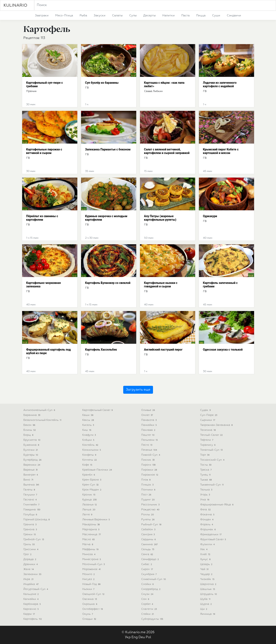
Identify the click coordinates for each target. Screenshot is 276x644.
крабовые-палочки (98, 470)
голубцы (31, 515)
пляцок (148, 485)
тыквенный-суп (212, 485)
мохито (89, 574)
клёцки (89, 440)
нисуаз (89, 579)
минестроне (92, 559)
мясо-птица (64, 16)
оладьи (90, 619)
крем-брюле (92, 480)
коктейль (91, 445)
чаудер (207, 574)
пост (147, 495)
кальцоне (32, 594)
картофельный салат (98, 410)
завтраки (42, 16)
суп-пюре (209, 415)
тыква (206, 480)
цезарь (207, 564)
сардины (149, 539)
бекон (30, 425)
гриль (30, 544)
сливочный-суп (154, 579)
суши (216, 16)
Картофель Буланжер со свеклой (108, 283)
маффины (91, 549)
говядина (32, 510)
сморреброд (151, 589)
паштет (148, 435)
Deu (142, 637)
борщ (29, 435)
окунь (88, 614)
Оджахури (210, 216)
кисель (89, 425)
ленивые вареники (97, 520)
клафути (90, 435)
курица (90, 500)
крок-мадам (92, 490)
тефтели (207, 440)
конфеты (90, 455)
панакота (149, 420)
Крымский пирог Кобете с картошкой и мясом (221, 151)
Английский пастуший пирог (163, 350)
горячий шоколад (37, 520)
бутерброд (33, 460)
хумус (206, 559)
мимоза (89, 554)
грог (28, 554)
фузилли (208, 544)
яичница (208, 614)
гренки (30, 534)
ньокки (89, 589)
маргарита (91, 530)
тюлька (207, 490)
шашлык (208, 589)
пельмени (150, 440)
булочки (31, 450)
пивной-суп (151, 455)
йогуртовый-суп (36, 589)
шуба (206, 599)
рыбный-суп (152, 525)
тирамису (208, 445)
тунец (206, 475)
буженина (32, 445)
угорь (206, 495)
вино (29, 480)
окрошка (90, 604)
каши (88, 415)
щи (204, 609)
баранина (32, 415)
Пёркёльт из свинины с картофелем (42, 218)
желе (29, 569)
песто (147, 445)
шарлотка (209, 584)
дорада (30, 559)
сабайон (149, 530)
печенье (150, 450)
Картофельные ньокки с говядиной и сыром (161, 285)
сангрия (148, 534)
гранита (30, 525)
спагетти (149, 609)
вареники (32, 465)
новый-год (92, 584)
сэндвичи (234, 16)
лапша (89, 510)
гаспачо (30, 500)
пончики (149, 490)
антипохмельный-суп (40, 410)
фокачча (208, 515)
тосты (206, 465)
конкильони (92, 450)
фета (206, 510)
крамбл (89, 475)
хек (204, 549)
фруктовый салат (214, 539)
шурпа (206, 604)
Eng (135, 637)
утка (205, 500)
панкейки (149, 425)
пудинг (148, 500)
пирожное (150, 475)
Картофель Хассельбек (101, 350)
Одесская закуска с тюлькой (223, 350)
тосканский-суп (213, 460)
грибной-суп (34, 539)
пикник (148, 460)
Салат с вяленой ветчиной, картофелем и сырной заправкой (167, 151)
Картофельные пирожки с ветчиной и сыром (44, 151)
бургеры (31, 455)
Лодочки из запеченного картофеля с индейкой (220, 84)
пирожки (150, 470)
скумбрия (149, 574)
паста (185, 16)
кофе (88, 465)
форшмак (208, 530)
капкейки (31, 599)
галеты (30, 490)
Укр (128, 637)
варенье (31, 470)
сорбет (148, 604)
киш (87, 430)
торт (205, 455)
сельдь (148, 549)
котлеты (90, 460)
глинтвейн (32, 505)
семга (148, 554)
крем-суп (91, 485)
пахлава (149, 430)
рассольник (151, 505)
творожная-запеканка (217, 425)
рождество (151, 510)
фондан (207, 520)
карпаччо (32, 609)
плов (146, 480)
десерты (149, 16)
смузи (148, 594)
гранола (31, 530)
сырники (208, 420)
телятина (208, 430)
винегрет (31, 475)
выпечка (32, 485)
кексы (89, 420)
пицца (201, 16)
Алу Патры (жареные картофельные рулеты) (160, 218)
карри (30, 614)
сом (146, 599)
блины (30, 430)
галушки (31, 495)
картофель (33, 619)
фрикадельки (211, 534)
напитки (168, 16)
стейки (148, 614)
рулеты (148, 520)
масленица (92, 534)
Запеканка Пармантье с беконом (108, 149)
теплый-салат (212, 435)
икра (29, 579)
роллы (148, 515)
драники (31, 564)
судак (206, 410)
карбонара (33, 604)
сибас (147, 564)
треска (206, 470)
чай (205, 569)
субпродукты (153, 619)
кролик (89, 495)
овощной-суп (94, 594)
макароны (91, 525)
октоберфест (93, 609)
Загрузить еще (138, 390)
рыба (83, 16)
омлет (148, 415)
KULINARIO (15, 5)
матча (88, 544)
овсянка (90, 599)
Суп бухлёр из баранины (102, 83)
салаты (117, 16)
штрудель (209, 594)
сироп (148, 569)
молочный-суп (94, 564)
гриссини (31, 549)
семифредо (151, 559)
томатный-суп (212, 450)
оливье (149, 410)
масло (89, 539)
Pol (148, 637)
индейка (31, 584)
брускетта (32, 440)
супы (133, 16)
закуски (100, 16)
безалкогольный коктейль (43, 420)
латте (88, 515)
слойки (148, 584)
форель (207, 525)
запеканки (33, 574)
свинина (150, 544)
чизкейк (208, 579)
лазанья (90, 505)
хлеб (206, 554)
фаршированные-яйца (217, 505)
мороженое (92, 569)
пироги (149, 465)
